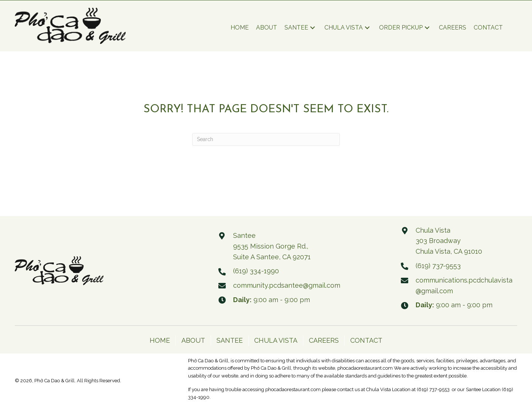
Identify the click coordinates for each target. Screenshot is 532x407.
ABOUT (193, 340)
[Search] (266, 139)
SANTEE (230, 340)
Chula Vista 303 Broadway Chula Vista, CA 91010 (449, 241)
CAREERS (324, 340)
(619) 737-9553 (438, 266)
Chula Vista (378, 389)
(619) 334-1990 (256, 271)
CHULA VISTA (276, 340)
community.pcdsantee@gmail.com (287, 285)
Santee (473, 389)
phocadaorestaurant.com (366, 368)
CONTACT (366, 340)
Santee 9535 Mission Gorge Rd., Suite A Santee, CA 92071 (272, 246)
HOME (160, 340)
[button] (313, 29)
